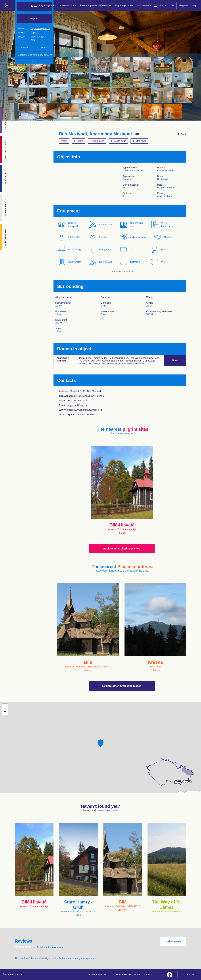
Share (44, 48)
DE (172, 5)
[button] (100, 743)
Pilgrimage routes (124, 5)
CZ (155, 5)
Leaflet (181, 792)
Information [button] (144, 5)
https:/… (35, 33)
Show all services (123, 272)
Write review (173, 941)
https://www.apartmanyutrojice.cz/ (85, 410)
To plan (34, 19)
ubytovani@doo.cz (40, 28)
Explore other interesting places (122, 686)
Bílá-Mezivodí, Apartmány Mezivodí (95, 134)
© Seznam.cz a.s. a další (193, 792)
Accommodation (68, 5)
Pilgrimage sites (47, 5)
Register (184, 5)
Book (34, 6)
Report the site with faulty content (34, 55)
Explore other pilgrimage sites (122, 549)
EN (161, 5)
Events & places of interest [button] (96, 5)
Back (182, 134)
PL (167, 5)
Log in (195, 5)
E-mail (24, 48)
